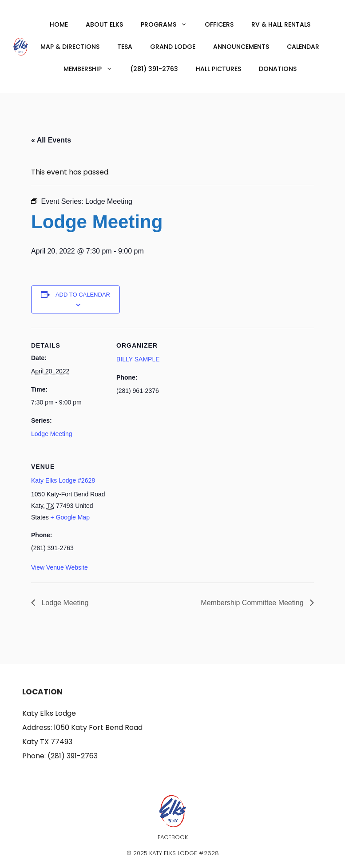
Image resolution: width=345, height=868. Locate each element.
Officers (219, 24)
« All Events (51, 140)
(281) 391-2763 (154, 69)
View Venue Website (59, 567)
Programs (168, 24)
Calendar (303, 47)
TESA (125, 47)
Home (59, 24)
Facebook (173, 837)
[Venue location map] (163, 510)
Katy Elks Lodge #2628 (63, 480)
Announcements (241, 47)
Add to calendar (83, 295)
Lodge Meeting (52, 434)
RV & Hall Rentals (281, 24)
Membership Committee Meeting (253, 603)
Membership (92, 69)
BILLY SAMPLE (138, 359)
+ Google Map (70, 517)
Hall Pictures (218, 69)
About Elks (104, 24)
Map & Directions (70, 47)
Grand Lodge (173, 47)
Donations (278, 69)
